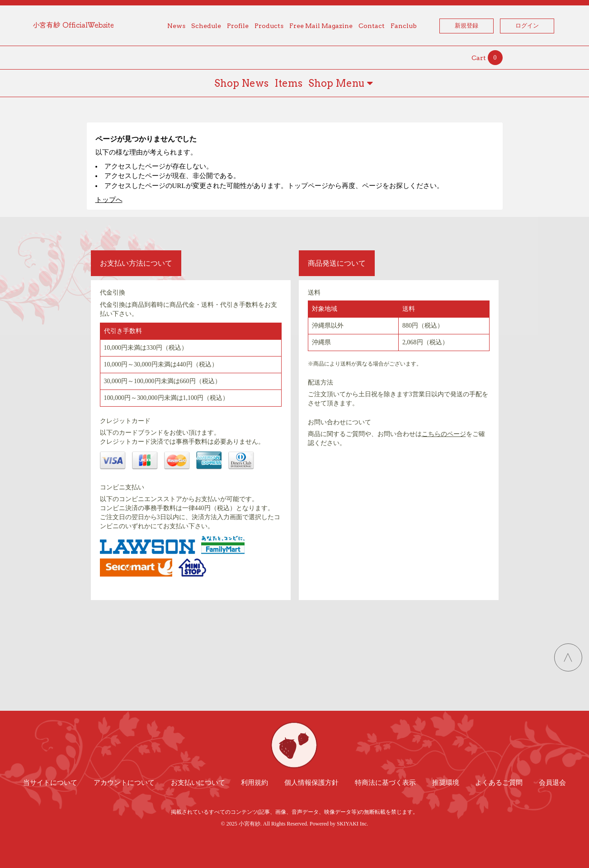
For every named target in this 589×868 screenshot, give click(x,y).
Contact (372, 26)
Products (269, 26)
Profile (238, 26)
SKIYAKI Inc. (352, 824)
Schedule (206, 26)
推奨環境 (446, 783)
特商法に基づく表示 (385, 783)
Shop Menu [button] (341, 83)
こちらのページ (444, 434)
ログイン (527, 26)
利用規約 (254, 783)
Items (288, 83)
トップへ (109, 200)
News (176, 26)
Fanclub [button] (404, 26)
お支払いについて (198, 783)
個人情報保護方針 (311, 783)
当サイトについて (50, 783)
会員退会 (552, 783)
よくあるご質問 (499, 783)
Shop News (241, 83)
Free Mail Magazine (321, 26)
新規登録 (466, 26)
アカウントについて (124, 783)
